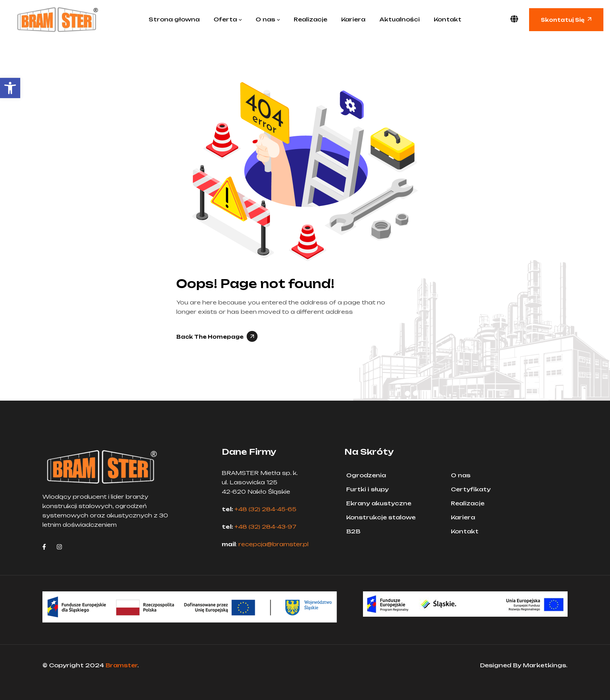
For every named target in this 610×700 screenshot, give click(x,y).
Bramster (121, 665)
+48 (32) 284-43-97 (266, 527)
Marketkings (544, 665)
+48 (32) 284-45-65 (266, 509)
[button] (10, 88)
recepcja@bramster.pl (273, 544)
